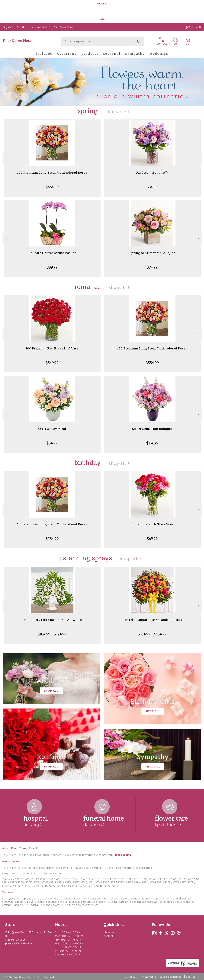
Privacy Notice (148, 977)
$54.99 (52, 443)
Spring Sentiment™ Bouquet (152, 253)
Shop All (114, 112)
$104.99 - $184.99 (152, 634)
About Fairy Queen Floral (20, 848)
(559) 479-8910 (17, 27)
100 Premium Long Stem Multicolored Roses (52, 173)
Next (199, 158)
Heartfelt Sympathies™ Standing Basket (152, 620)
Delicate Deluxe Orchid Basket (52, 253)
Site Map (191, 977)
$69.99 (152, 539)
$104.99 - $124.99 (52, 634)
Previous (5, 158)
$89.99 (52, 267)
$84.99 (152, 187)
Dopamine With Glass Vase (152, 524)
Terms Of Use (129, 977)
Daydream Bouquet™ (152, 173)
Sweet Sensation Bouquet (152, 429)
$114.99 (152, 443)
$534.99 (52, 187)
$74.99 (152, 267)
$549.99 (52, 363)
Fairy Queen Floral (18, 41)
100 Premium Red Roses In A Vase (52, 348)
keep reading (123, 855)
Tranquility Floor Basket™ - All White (52, 620)
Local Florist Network (171, 977)
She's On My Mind (52, 429)
